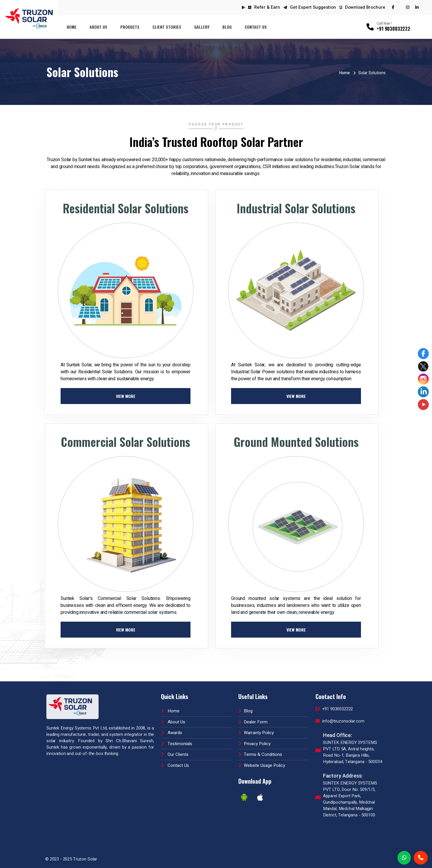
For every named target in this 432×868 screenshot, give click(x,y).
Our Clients (175, 754)
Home (72, 27)
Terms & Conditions (260, 754)
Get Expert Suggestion (313, 7)
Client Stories (167, 27)
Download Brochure (362, 7)
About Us (98, 27)
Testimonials (177, 744)
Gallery (202, 27)
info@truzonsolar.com (340, 721)
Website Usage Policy (262, 765)
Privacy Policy (254, 744)
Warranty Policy (256, 733)
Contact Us (256, 27)
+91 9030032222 (334, 709)
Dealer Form (253, 722)
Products (130, 27)
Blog (227, 27)
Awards (171, 733)
